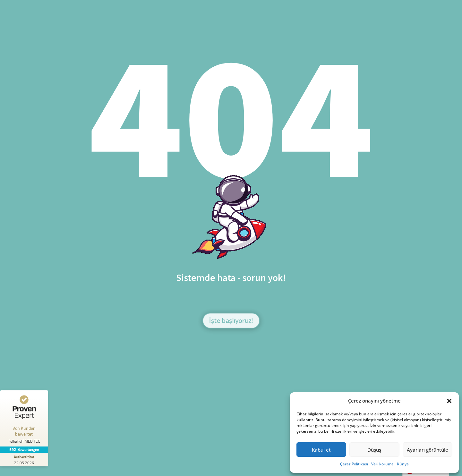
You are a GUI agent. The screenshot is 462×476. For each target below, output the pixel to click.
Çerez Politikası (354, 464)
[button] (449, 401)
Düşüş (374, 450)
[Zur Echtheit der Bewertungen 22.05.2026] (24, 460)
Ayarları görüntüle (428, 450)
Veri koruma (382, 464)
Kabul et (321, 450)
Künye (403, 464)
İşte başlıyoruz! (231, 320)
